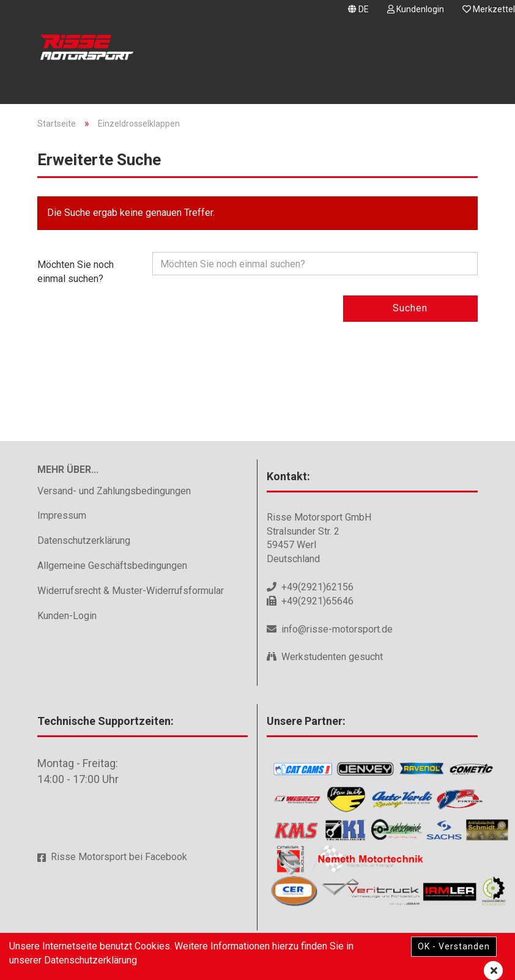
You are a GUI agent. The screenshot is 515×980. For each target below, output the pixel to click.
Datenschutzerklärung (84, 540)
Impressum (62, 515)
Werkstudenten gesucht (332, 657)
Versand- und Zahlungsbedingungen (114, 491)
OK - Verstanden (454, 946)
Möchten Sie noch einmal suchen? (76, 272)
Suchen (410, 308)
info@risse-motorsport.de (337, 629)
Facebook (166, 857)
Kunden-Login (67, 616)
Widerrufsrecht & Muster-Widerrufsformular (131, 591)
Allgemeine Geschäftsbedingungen (112, 566)
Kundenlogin (416, 9)
